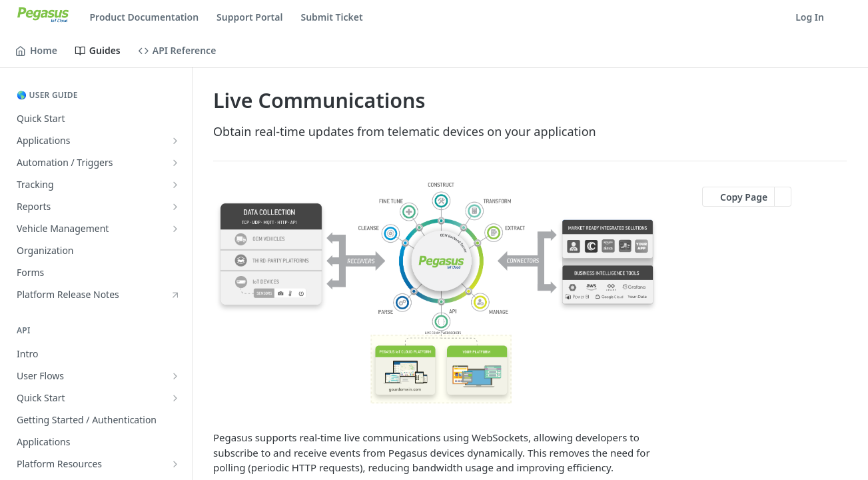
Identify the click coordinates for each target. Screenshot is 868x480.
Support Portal (249, 17)
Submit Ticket (331, 17)
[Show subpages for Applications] (175, 141)
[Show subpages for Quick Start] (175, 398)
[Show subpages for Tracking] (175, 185)
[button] (437, 293)
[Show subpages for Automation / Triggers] (175, 163)
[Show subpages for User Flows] (175, 376)
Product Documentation (145, 17)
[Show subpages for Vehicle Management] (175, 229)
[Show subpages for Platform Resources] (175, 464)
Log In (810, 17)
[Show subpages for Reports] (175, 207)
